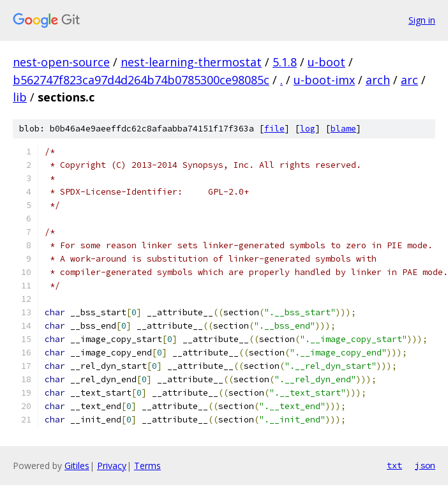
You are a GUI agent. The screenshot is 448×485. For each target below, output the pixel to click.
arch (378, 80)
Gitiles (77, 466)
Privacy (112, 466)
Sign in (422, 20)
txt (394, 465)
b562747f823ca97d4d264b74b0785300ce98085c (141, 80)
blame (343, 129)
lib (20, 97)
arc (409, 80)
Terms (147, 466)
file (274, 129)
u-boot (326, 62)
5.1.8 (285, 62)
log (308, 129)
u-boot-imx (324, 80)
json (425, 465)
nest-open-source (61, 62)
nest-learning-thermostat (191, 62)
